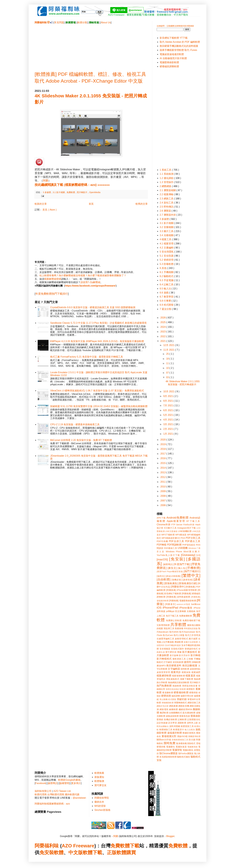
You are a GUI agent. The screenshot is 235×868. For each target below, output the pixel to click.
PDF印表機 (162, 541)
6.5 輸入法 (166, 289)
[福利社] (161, 576)
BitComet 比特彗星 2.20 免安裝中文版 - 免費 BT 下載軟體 (81, 440)
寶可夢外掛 (171, 652)
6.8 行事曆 (166, 301)
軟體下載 (92, 852)
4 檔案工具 (166, 239)
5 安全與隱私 (167, 252)
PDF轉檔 (161, 545)
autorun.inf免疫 (183, 604)
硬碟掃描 (193, 693)
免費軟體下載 (125, 846)
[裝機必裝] (177, 580)
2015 (163, 463)
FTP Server (177, 525)
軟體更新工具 (187, 726)
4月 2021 (168, 420)
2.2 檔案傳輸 (167, 194)
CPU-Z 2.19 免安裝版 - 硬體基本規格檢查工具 (75, 424)
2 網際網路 (166, 186)
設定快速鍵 (162, 723)
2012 (163, 477)
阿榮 (45, 181)
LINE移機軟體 (185, 531)
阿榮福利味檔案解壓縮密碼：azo (52, 804)
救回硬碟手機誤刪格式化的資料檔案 (179, 46)
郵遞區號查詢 (189, 733)
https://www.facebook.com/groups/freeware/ (90, 286)
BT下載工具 (193, 521)
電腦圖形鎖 (193, 747)
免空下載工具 (172, 616)
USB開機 (183, 548)
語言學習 (172, 723)
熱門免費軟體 (164, 686)
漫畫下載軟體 (187, 679)
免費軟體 (71, 192)
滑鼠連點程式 (173, 679)
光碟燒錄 (191, 611)
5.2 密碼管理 (167, 260)
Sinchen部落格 (102, 810)
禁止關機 (164, 699)
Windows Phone (174, 552)
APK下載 (161, 518)
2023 (163, 332)
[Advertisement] (91, 45)
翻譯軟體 (164, 713)
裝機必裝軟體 (170, 719)
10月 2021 (169, 391)
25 (168, 354)
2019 (163, 444)
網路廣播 (173, 706)
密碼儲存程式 (191, 649)
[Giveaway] (188, 555)
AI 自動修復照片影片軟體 (173, 58)
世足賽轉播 (181, 611)
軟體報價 (99, 781)
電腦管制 (177, 750)
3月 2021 (168, 424)
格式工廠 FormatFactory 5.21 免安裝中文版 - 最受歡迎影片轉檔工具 (87, 357)
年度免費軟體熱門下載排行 (52, 294)
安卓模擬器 (165, 649)
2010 (163, 487)
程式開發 (172, 699)
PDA (183, 538)
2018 (163, 449)
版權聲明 (64, 783)
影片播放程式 (190, 652)
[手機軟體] (193, 568)
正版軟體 (117, 852)
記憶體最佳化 (194, 719)
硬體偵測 (166, 696)
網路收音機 (184, 706)
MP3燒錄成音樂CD (171, 538)
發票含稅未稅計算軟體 (176, 689)
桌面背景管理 (163, 672)
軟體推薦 (99, 773)
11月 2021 (169, 350)
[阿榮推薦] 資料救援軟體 (178, 597)
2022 (163, 336)
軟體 (59, 852)
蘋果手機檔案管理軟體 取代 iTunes (178, 50)
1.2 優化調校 (167, 178)
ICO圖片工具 (170, 528)
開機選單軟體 (194, 736)
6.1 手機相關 (167, 272)
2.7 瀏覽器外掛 (168, 215)
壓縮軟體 (179, 642)
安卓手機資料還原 (173, 645)
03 (168, 377)
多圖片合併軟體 (191, 642)
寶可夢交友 (100, 785)
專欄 (179, 652)
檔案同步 (176, 672)
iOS (159, 608)
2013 (163, 472)
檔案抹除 (186, 672)
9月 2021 (168, 396)
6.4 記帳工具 (167, 284)
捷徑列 (188, 662)
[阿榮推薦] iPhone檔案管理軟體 (182, 590)
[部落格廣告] (171, 583)
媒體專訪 (53, 783)
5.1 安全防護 (167, 256)
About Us (106, 22)
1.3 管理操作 (167, 182)
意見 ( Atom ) (49, 210)
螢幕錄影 (195, 716)
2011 (163, 482)
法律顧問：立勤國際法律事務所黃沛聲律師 (175, 26)
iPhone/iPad (170, 608)
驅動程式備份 (184, 757)
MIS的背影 (100, 806)
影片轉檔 (195, 655)
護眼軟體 (182, 723)
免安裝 (47, 852)
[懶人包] (182, 568)
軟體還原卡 (179, 730)
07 (168, 373)
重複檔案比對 (169, 736)
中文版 (76, 852)
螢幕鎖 (160, 719)
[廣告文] (172, 568)
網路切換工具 (194, 703)
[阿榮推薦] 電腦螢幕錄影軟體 (183, 601)
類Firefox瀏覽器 (186, 753)
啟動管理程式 (181, 639)
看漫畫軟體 (168, 693)
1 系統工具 (166, 170)
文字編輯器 (174, 669)
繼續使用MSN (186, 709)
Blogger (170, 836)
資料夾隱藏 (175, 726)
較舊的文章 (142, 204)
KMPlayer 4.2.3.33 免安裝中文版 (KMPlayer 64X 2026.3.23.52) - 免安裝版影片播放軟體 (97, 341)
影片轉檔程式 (164, 659)
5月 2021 (168, 415)
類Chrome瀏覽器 (168, 753)
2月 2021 (168, 429)
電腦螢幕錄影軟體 (169, 62)
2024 (163, 327)
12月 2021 (169, 345)
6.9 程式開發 (167, 305)
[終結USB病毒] (173, 576)
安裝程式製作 (177, 649)
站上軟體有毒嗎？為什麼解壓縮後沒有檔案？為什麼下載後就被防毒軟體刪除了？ (83, 275)
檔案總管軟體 (164, 676)
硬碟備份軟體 (181, 692)
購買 (131, 852)
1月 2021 (168, 434)
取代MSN (174, 632)
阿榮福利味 (47, 846)
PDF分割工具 (193, 538)
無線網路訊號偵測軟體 (179, 682)
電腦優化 (171, 747)
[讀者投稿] (188, 580)
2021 (163, 341)
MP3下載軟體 (168, 535)
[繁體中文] (191, 575)
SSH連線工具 (170, 548)
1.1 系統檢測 (167, 174)
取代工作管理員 (193, 635)
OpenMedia (95, 192)
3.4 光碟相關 (167, 235)
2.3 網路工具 (167, 199)
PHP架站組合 (189, 545)
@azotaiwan (79, 798)
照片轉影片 (82, 192)
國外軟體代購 (72, 794)
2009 (163, 491)
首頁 (91, 204)
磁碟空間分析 (187, 696)
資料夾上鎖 (192, 723)
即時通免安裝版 (191, 629)
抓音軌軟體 (178, 662)
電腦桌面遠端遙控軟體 (172, 54)
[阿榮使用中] (178, 587)
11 (168, 363)
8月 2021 (168, 401)
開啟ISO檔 (182, 736)
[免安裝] (177, 559)
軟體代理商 (41, 794)
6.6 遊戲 (164, 293)
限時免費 (170, 743)
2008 (163, 496)
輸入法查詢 (190, 730)
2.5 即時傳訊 (167, 207)
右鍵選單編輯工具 (165, 639)
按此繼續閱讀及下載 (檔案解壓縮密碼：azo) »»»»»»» (72, 185)
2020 (163, 440)
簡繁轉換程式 (181, 703)
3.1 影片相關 (59, 192)
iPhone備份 (186, 608)
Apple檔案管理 (176, 521)
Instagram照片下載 (187, 528)
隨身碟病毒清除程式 (186, 743)
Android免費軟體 (178, 518)
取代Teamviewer (187, 632)
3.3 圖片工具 (167, 231)
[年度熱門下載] (182, 564)
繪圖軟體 (173, 709)
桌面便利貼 (195, 669)
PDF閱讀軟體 (174, 545)
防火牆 (192, 740)
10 (168, 368)
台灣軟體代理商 (56, 794)
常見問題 (59, 22)
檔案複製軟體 (179, 676)
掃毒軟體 (196, 662)
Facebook (41, 783)
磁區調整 (176, 696)
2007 (163, 501)
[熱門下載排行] (192, 571)
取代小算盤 (179, 635)
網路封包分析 (163, 706)
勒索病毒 (179, 628)
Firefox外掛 (189, 525)
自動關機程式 (175, 713)
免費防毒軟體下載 (191, 620)
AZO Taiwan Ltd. (62, 791)
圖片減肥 (193, 639)
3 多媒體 (47, 192)
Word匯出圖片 (192, 552)
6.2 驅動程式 (167, 276)
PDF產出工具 (193, 541)
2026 (163, 318)
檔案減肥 (196, 672)
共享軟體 (178, 625)
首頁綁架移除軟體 (168, 757)
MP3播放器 (181, 535)
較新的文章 (41, 204)
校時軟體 (185, 669)
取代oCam (168, 635)
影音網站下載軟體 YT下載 (174, 38)
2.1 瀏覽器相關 (168, 190)
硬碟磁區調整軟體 (169, 66)
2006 (163, 505)
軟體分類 (82, 22)
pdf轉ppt (170, 611)
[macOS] (162, 559)
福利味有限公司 (43, 791)
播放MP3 (161, 666)
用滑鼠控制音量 (190, 686)
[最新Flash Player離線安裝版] (170, 571)
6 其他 (163, 268)
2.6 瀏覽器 (166, 211)
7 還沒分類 (166, 309)
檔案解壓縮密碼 (53, 279)
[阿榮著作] (170, 604)
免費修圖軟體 (186, 616)
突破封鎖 (182, 699)
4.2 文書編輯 (167, 248)
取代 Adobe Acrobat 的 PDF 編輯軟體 (180, 42)
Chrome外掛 (164, 525)
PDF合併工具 (177, 541)
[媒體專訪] (168, 564)
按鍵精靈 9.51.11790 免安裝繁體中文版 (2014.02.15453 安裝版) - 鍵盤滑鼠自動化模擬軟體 (99, 406)
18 (168, 359)
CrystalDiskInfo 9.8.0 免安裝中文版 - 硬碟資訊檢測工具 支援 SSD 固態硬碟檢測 (93, 307)
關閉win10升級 (164, 740)
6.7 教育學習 (167, 297)
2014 (163, 468)
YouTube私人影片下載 (168, 555)
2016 (163, 458)
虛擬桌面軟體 (172, 716)
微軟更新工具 (179, 659)
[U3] (198, 555)
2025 (163, 322)
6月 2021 (168, 410)
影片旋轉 (174, 655)
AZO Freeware (78, 846)
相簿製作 (191, 689)
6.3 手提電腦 (167, 280)
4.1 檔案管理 (167, 244)
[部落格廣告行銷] (188, 583)
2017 (163, 454)
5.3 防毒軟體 (167, 264)
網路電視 (164, 709)
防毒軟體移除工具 (180, 740)
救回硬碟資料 (174, 666)
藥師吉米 (99, 802)
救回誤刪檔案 (190, 666)
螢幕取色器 (185, 716)
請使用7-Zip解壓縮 (90, 282)
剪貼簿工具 (169, 628)
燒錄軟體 (177, 686)
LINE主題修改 (171, 531)
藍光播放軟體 (189, 713)
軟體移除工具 (166, 730)
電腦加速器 (181, 747)
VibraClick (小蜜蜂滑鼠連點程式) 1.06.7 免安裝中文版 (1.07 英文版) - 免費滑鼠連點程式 (97, 391)
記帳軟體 (182, 719)
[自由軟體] (164, 579)
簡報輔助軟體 (168, 703)
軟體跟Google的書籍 (69, 780)
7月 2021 (168, 405)
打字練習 (168, 662)
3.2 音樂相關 (167, 227)
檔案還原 (190, 676)
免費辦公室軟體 (174, 620)
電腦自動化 (188, 750)
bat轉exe (196, 604)
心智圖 (190, 659)
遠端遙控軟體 (175, 733)
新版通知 (99, 777)
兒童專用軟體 (163, 625)
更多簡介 (76, 783)
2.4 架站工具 (167, 203)
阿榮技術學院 (102, 798)
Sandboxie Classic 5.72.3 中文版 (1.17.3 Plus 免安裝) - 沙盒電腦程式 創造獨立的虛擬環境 (98, 323)
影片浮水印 (184, 655)
